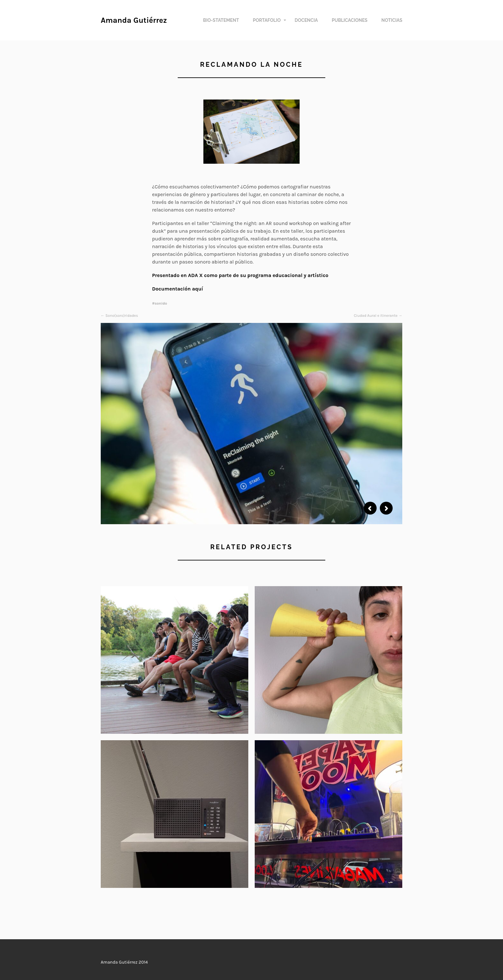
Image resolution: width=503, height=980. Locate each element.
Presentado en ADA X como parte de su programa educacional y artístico (241, 275)
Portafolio (267, 20)
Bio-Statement (221, 20)
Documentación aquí (178, 289)
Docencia (306, 20)
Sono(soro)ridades (122, 316)
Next (386, 508)
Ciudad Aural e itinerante (376, 316)
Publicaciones (350, 20)
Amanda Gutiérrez (134, 20)
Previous (370, 508)
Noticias (392, 20)
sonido (161, 303)
